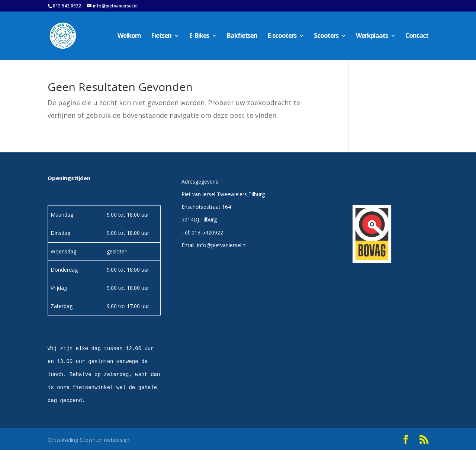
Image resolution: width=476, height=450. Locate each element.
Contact (417, 36)
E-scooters (282, 36)
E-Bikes (199, 36)
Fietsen (161, 36)
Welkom (129, 36)
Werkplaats (372, 36)
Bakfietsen (242, 36)
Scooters (326, 36)
